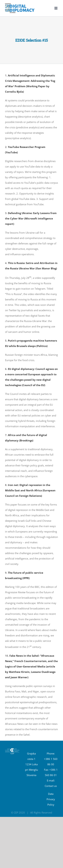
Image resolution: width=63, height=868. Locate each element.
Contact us (51, 786)
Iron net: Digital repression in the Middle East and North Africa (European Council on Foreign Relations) (30, 490)
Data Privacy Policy (51, 799)
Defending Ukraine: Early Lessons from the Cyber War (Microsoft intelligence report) (31, 218)
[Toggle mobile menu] (56, 8)
